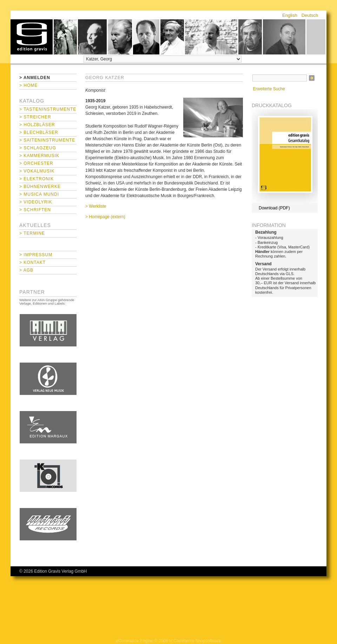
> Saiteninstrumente (47, 140)
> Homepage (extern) (105, 217)
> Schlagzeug (38, 148)
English (290, 15)
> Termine (32, 233)
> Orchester (36, 163)
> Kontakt (32, 262)
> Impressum (36, 255)
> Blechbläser (39, 132)
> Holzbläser (37, 125)
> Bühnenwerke (40, 187)
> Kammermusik (39, 156)
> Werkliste (96, 206)
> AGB (26, 270)
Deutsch (310, 15)
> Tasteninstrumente (48, 109)
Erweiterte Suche (269, 89)
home (32, 37)
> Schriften (35, 210)
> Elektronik (37, 179)
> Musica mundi (39, 194)
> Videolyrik (36, 202)
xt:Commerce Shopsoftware (195, 641)
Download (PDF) (274, 208)
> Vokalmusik (37, 171)
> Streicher (35, 117)
